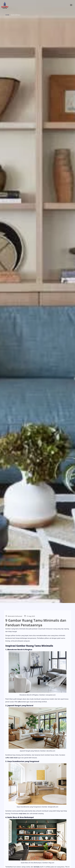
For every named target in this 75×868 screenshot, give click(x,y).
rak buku (37, 867)
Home (7, 15)
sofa (19, 702)
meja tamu (23, 814)
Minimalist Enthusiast (15, 616)
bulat (12, 758)
